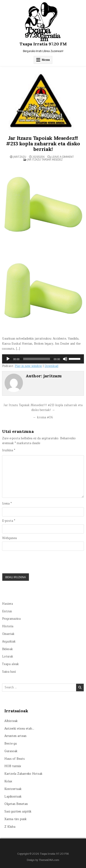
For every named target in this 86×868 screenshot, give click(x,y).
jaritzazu (20, 157)
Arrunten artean (15, 736)
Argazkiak (9, 642)
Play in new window (28, 366)
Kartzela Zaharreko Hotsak (23, 774)
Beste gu (11, 744)
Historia (8, 626)
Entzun (7, 611)
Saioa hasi (9, 672)
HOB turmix (13, 766)
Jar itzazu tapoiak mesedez (45, 160)
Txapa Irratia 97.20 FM (43, 44)
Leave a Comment (63, 157)
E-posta (9, 521)
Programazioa (11, 619)
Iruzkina (9, 450)
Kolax (8, 781)
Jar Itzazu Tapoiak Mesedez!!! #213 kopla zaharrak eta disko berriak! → (43, 408)
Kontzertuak (13, 789)
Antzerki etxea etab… (19, 729)
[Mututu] (65, 359)
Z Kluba (10, 827)
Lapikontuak (13, 797)
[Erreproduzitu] (8, 359)
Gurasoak (11, 751)
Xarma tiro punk (15, 819)
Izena (7, 504)
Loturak (8, 657)
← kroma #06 (43, 417)
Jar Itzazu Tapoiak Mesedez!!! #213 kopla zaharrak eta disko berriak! (43, 144)
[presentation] (37, 562)
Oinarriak (8, 634)
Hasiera (7, 604)
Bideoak (7, 649)
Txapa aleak (10, 664)
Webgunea (9, 538)
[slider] (37, 359)
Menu (46, 60)
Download (51, 366)
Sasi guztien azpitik (18, 812)
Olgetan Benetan (16, 804)
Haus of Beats (15, 759)
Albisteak (11, 721)
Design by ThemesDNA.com (43, 860)
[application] (43, 359)
